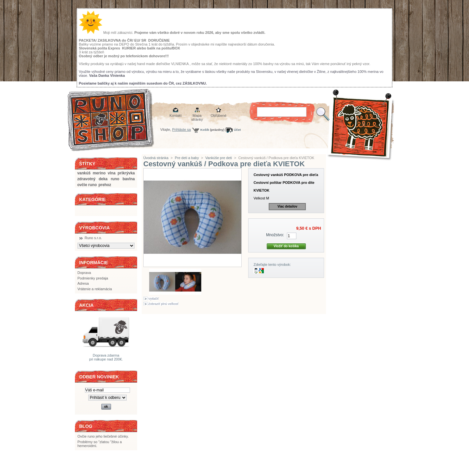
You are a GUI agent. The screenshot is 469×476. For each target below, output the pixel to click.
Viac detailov (287, 206)
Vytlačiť (153, 299)
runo (115, 179)
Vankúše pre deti (219, 158)
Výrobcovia (94, 228)
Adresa (83, 283)
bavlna (129, 179)
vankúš (84, 173)
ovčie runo (87, 185)
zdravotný (86, 179)
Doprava (84, 273)
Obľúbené (219, 116)
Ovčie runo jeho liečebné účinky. (103, 436)
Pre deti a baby (187, 158)
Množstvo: (275, 235)
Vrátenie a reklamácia (95, 289)
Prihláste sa (182, 129)
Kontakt (175, 116)
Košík (205, 130)
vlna (112, 173)
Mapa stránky (197, 116)
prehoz (105, 185)
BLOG (86, 426)
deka (103, 179)
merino (99, 173)
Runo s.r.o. (93, 238)
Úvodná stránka (156, 158)
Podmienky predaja (93, 278)
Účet (237, 130)
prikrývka (126, 173)
